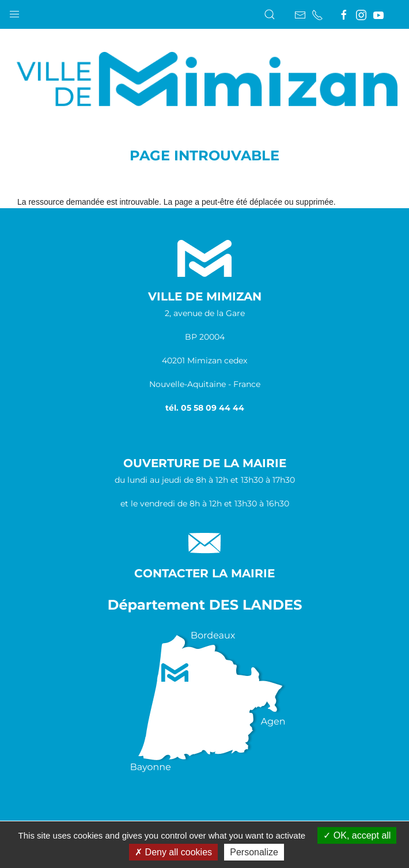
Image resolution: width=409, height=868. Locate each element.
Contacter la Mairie (204, 573)
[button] (14, 12)
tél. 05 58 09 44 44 (205, 408)
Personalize (254, 852)
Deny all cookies (173, 852)
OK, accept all (357, 835)
